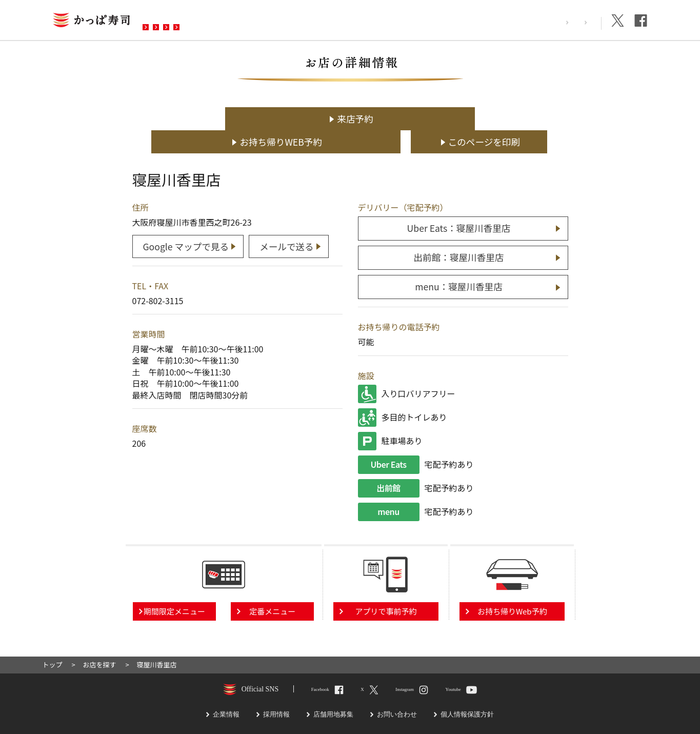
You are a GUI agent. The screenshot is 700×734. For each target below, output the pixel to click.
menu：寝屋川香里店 (459, 262)
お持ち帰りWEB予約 (355, 119)
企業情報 (578, 22)
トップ (53, 640)
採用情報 (533, 22)
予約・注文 (285, 21)
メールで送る (289, 221)
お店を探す (172, 21)
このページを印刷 (504, 119)
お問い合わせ (350, 21)
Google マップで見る (186, 221)
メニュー (229, 21)
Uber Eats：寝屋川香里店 (459, 204)
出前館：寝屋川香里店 (459, 233)
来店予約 (207, 119)
